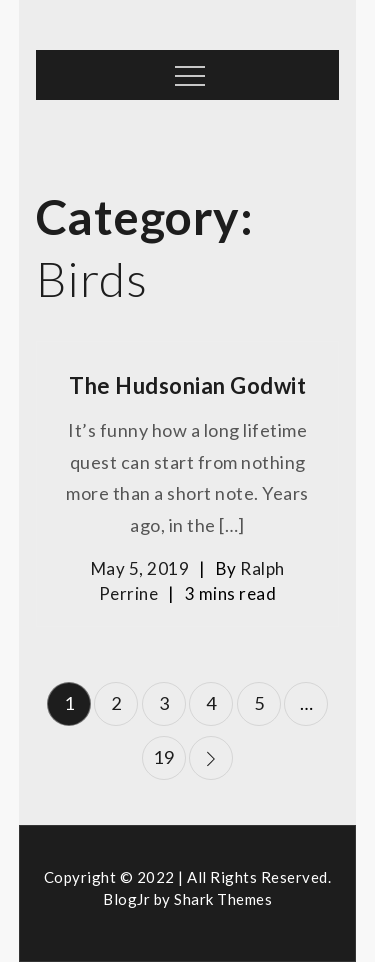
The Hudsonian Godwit (187, 385)
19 (163, 757)
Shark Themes (223, 899)
